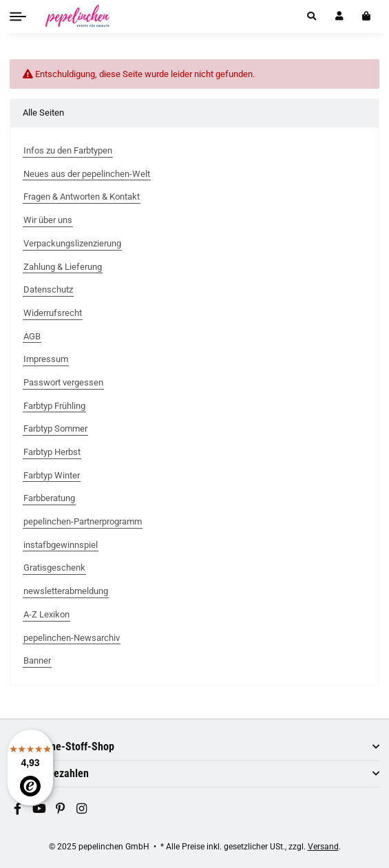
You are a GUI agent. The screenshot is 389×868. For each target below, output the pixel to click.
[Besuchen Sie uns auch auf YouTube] (39, 809)
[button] (312, 16)
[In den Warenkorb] (366, 17)
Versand (323, 846)
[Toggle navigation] (18, 17)
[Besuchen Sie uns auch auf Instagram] (82, 809)
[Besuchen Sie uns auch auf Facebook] (18, 809)
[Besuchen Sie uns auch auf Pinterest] (61, 809)
